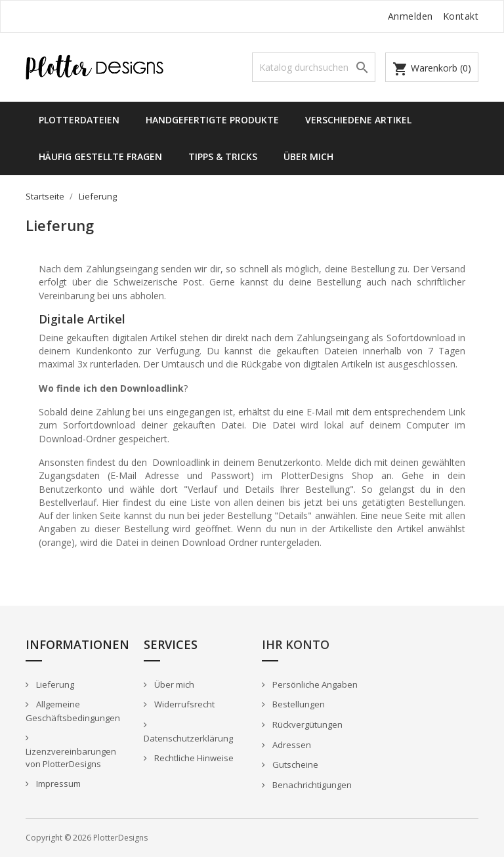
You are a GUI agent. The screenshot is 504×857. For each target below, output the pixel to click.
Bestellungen (298, 704)
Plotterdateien (79, 120)
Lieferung (54, 684)
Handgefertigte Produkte (212, 120)
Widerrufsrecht (183, 704)
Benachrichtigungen (311, 785)
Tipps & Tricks (223, 157)
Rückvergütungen (306, 724)
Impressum (57, 784)
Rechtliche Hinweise (193, 758)
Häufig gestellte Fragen (100, 157)
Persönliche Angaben (314, 684)
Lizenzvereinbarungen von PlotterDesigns (71, 758)
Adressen (291, 745)
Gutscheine (294, 764)
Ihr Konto (296, 644)
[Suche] (314, 67)
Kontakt (461, 16)
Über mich (308, 157)
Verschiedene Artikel (358, 120)
